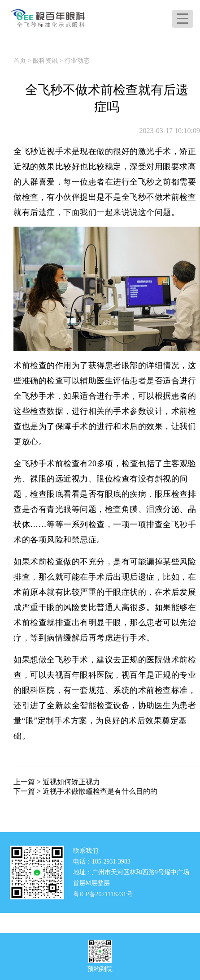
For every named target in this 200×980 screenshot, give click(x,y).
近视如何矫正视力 (71, 782)
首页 (20, 61)
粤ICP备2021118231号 (103, 894)
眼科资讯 (45, 61)
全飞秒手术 (67, 660)
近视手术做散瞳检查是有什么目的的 (100, 791)
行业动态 (77, 61)
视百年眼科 (76, 675)
